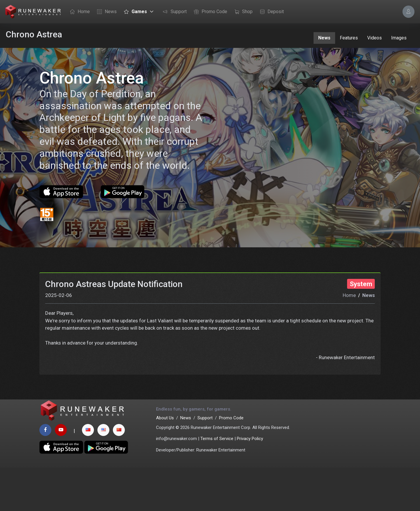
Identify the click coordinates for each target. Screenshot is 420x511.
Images (399, 38)
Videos (374, 38)
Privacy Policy (250, 482)
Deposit (270, 12)
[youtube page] (61, 473)
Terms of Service (217, 482)
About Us (165, 461)
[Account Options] (408, 12)
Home (78, 12)
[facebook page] (45, 473)
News (105, 12)
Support (173, 12)
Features (349, 38)
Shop (242, 12)
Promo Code (209, 12)
